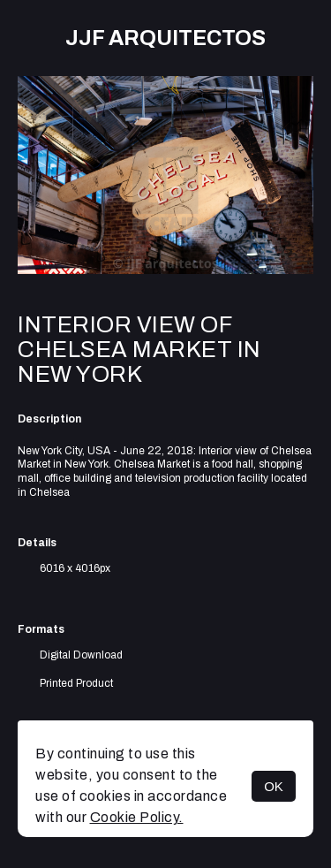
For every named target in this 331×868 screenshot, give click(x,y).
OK (274, 786)
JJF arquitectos (165, 38)
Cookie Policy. (137, 817)
